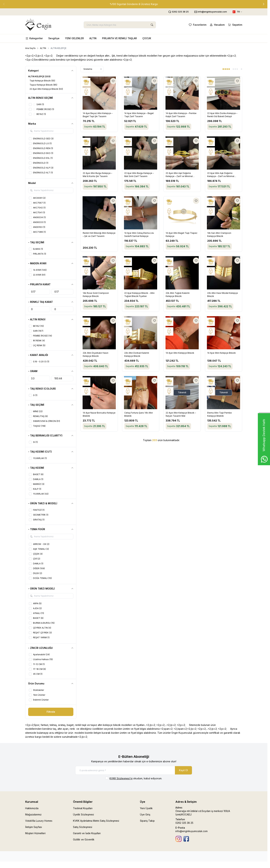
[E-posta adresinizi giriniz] (134, 770)
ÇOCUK (147, 38)
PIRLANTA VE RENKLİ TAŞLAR (119, 38)
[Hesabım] (217, 25)
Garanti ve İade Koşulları (87, 833)
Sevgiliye (54, 38)
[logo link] (38, 25)
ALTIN (93, 38)
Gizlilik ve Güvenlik (84, 839)
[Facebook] (186, 839)
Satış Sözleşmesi (83, 827)
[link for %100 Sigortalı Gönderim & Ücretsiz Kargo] (134, 4)
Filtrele (51, 712)
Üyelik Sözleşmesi (83, 814)
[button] (264, 4)
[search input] (120, 25)
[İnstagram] (179, 839)
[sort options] (92, 69)
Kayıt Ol (183, 770)
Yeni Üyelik (146, 808)
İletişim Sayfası (34, 827)
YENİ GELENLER (74, 38)
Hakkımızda (32, 808)
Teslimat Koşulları (83, 808)
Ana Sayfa (30, 48)
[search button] (152, 25)
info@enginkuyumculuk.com (192, 831)
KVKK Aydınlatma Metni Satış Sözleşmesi (96, 821)
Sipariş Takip (147, 821)
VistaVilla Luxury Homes (39, 821)
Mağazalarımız (33, 814)
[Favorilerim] (197, 25)
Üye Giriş (145, 814)
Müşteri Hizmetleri (35, 833)
